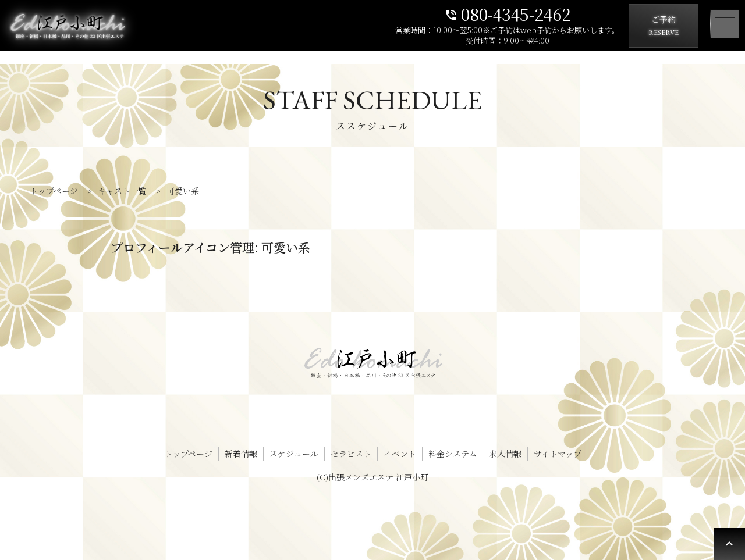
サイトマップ (558, 454)
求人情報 (505, 454)
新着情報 (241, 454)
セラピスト (351, 454)
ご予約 (664, 26)
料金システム (453, 454)
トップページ (188, 454)
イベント (400, 454)
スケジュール (294, 454)
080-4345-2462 (508, 13)
